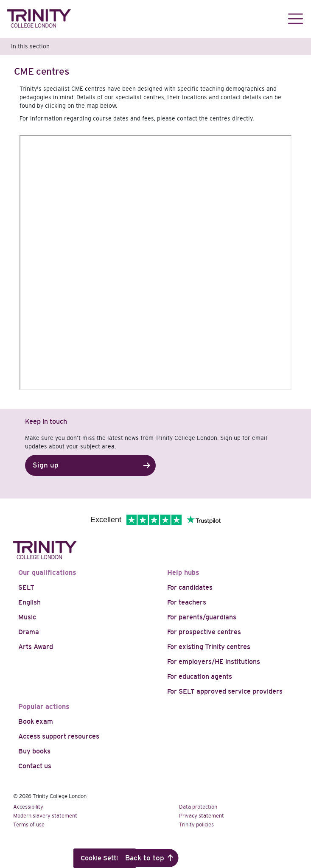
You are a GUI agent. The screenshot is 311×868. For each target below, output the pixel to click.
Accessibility (28, 807)
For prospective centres (204, 632)
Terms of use (29, 825)
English (29, 602)
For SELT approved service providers (225, 691)
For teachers (187, 602)
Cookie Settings (105, 858)
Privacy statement (202, 816)
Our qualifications (47, 573)
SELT (26, 587)
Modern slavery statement (45, 816)
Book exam (36, 721)
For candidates (190, 587)
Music (27, 617)
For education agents (200, 676)
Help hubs (183, 573)
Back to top (145, 858)
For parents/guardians (202, 617)
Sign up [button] (46, 465)
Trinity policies (196, 825)
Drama (29, 632)
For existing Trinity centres (209, 647)
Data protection (198, 807)
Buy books (34, 751)
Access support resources (59, 736)
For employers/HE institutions (214, 662)
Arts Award (36, 647)
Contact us (35, 766)
